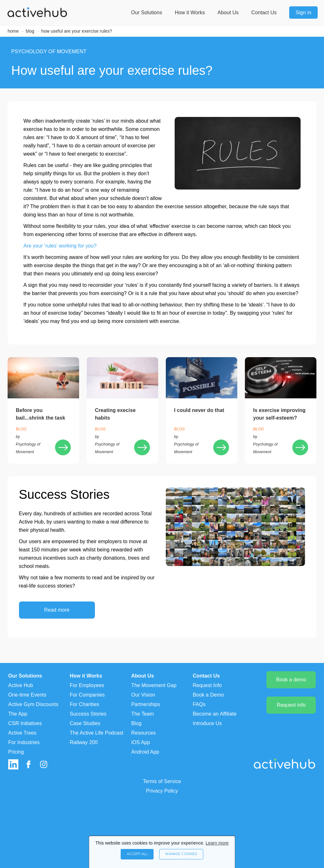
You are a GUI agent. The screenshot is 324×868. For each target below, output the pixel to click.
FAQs (199, 704)
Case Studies (85, 723)
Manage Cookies (189, 851)
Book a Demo (208, 695)
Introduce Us (207, 723)
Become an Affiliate (215, 714)
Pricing (16, 752)
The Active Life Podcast (97, 733)
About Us (228, 13)
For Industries (24, 742)
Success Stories (88, 714)
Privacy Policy (162, 791)
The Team (143, 714)
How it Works (190, 13)
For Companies (87, 695)
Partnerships (146, 704)
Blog (136, 723)
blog (30, 31)
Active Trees (22, 733)
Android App (145, 752)
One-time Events (27, 695)
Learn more (217, 837)
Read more (57, 610)
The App (18, 714)
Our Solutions (146, 13)
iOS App (141, 742)
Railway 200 (84, 742)
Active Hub (21, 685)
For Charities (84, 704)
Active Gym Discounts (33, 704)
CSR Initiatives (25, 723)
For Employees (87, 685)
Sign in (303, 13)
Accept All (127, 851)
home (13, 31)
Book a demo (291, 680)
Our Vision (143, 695)
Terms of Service (162, 781)
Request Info (207, 685)
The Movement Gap (154, 685)
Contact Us (264, 13)
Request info (291, 705)
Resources (143, 733)
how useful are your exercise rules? (77, 31)
